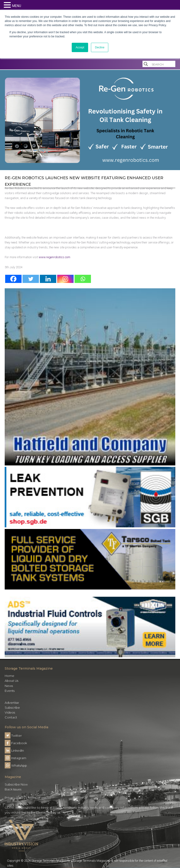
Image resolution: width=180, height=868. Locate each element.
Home (9, 676)
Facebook (16, 743)
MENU (17, 6)
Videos (10, 712)
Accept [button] (80, 47)
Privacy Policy (15, 798)
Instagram (15, 758)
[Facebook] (13, 279)
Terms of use (37, 798)
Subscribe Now (16, 784)
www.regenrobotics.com (54, 257)
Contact (11, 717)
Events (10, 691)
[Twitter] (31, 279)
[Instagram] (65, 279)
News (9, 686)
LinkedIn (14, 750)
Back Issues (13, 789)
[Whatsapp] (83, 279)
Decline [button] (100, 47)
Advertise (12, 703)
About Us (11, 681)
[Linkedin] (48, 279)
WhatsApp (16, 765)
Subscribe (12, 707)
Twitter (13, 736)
